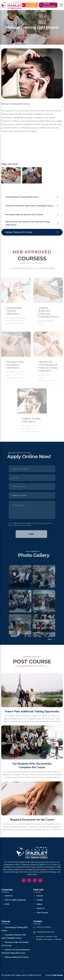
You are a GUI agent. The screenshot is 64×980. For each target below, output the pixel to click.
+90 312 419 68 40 (42, 927)
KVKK (5, 904)
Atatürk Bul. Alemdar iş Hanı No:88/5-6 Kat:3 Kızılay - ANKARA (47, 938)
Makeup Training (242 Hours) (32, 232)
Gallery (38, 904)
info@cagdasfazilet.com (44, 932)
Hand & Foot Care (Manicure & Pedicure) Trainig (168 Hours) (32, 223)
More (52, 639)
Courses (38, 895)
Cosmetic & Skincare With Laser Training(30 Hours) (32, 206)
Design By (54, 975)
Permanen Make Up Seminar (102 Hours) (32, 215)
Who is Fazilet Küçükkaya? (14, 900)
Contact (38, 900)
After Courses (41, 912)
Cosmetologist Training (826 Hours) (32, 197)
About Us (7, 895)
